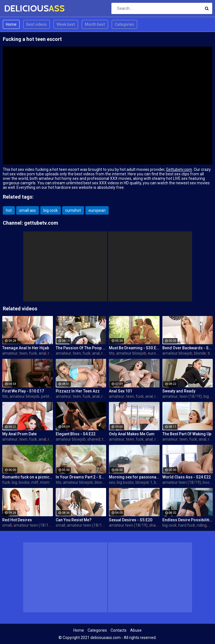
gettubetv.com (41, 223)
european (97, 210)
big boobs (125, 482)
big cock (51, 210)
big (14, 482)
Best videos (37, 24)
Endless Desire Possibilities (188, 520)
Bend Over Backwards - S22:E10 (188, 348)
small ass (28, 210)
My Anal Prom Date (19, 434)
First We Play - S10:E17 (23, 391)
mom (45, 482)
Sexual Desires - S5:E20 (131, 520)
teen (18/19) (191, 396)
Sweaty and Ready (179, 391)
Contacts (119, 630)
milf (35, 482)
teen (23, 353)
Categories (124, 24)
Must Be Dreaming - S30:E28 (134, 348)
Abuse (136, 630)
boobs (24, 482)
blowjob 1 (144, 482)
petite (46, 396)
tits (112, 353)
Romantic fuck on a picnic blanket (28, 477)
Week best (66, 24)
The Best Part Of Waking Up (187, 434)
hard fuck (187, 525)
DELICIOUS (19, 8)
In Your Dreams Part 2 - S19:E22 (81, 477)
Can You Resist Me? (74, 520)
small (7, 525)
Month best (95, 24)
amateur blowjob (131, 353)
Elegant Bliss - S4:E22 (76, 434)
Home (11, 24)
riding (202, 525)
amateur (10, 353)
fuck (33, 353)
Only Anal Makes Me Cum (132, 434)
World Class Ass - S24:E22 (187, 477)
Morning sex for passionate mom (134, 477)
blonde (200, 353)
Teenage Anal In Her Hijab (26, 348)
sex (112, 482)
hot (9, 210)
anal (42, 353)
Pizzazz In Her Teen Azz (78, 391)
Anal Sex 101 (121, 391)
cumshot (73, 210)
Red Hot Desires (17, 520)
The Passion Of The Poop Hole (81, 348)
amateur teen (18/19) (182, 482)
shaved (94, 439)
